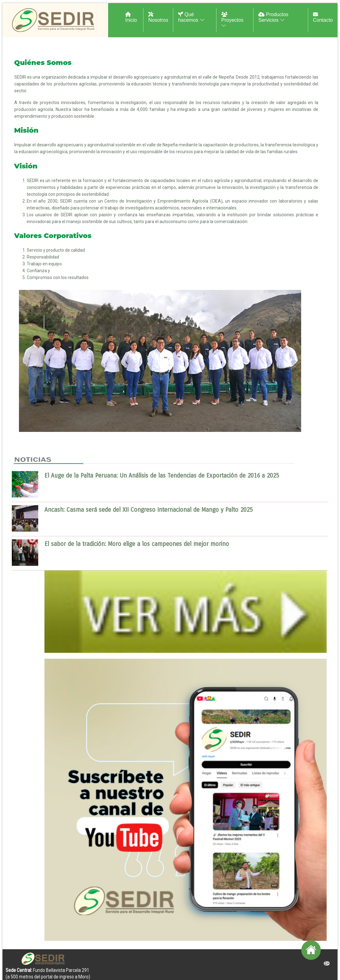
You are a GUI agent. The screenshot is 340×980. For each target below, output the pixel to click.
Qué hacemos (191, 17)
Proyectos (232, 20)
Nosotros (158, 17)
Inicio (131, 17)
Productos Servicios (273, 17)
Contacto (323, 17)
